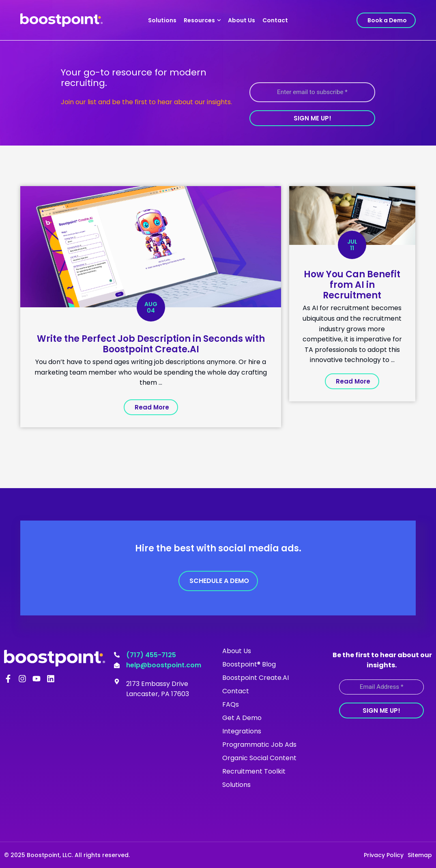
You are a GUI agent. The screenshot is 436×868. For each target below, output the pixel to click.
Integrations (242, 731)
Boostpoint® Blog (249, 664)
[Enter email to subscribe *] (312, 92)
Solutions (162, 20)
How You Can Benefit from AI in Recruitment (352, 285)
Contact (275, 20)
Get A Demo (242, 717)
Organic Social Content (259, 758)
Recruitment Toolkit (254, 771)
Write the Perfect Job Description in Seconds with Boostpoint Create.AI (151, 344)
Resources (202, 20)
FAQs (231, 704)
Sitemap (420, 855)
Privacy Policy (384, 855)
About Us (242, 20)
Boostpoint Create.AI (256, 677)
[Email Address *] (381, 687)
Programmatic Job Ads (259, 744)
